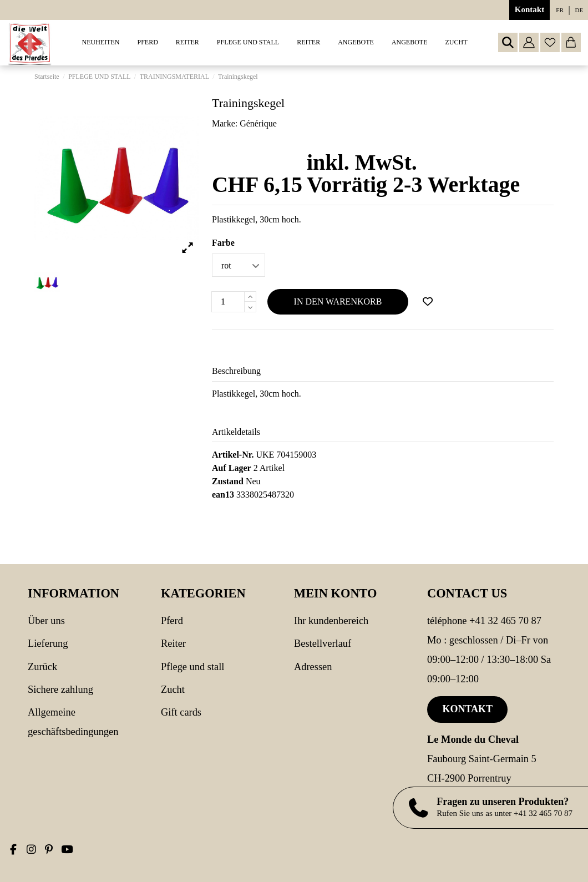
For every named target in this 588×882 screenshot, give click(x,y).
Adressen (313, 667)
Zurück (42, 667)
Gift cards (181, 712)
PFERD (172, 621)
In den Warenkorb (338, 301)
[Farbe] (239, 265)
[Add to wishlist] (428, 302)
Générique (258, 123)
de (579, 10)
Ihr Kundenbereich (331, 621)
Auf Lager (232, 468)
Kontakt (529, 9)
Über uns (46, 621)
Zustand (228, 481)
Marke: (225, 123)
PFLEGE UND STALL (192, 667)
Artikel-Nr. (233, 455)
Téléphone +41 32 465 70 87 (484, 621)
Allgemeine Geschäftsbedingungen (73, 722)
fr (559, 10)
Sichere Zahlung (60, 690)
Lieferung (48, 643)
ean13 (223, 495)
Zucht (173, 690)
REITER (173, 643)
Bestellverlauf (323, 643)
